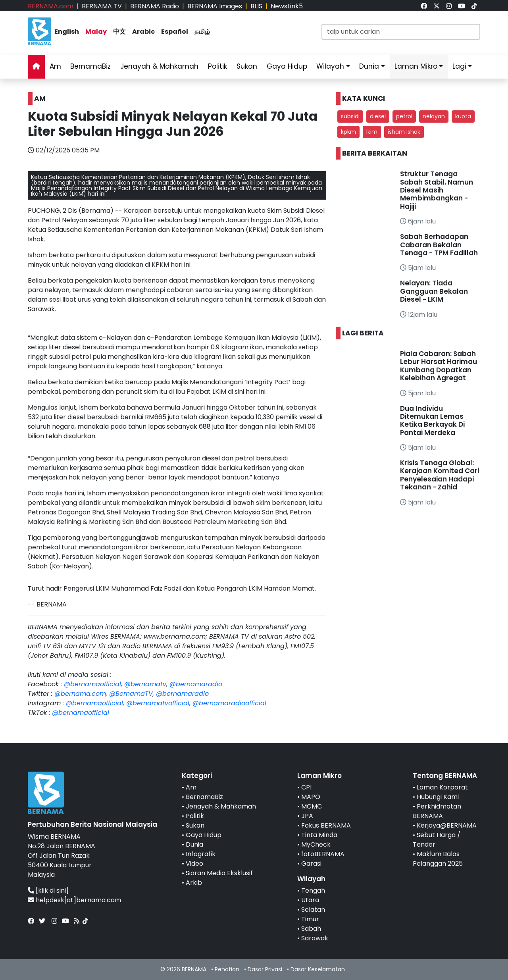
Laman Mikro (416, 66)
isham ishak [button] (404, 132)
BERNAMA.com (51, 6)
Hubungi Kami (438, 797)
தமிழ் (202, 32)
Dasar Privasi (265, 969)
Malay (96, 32)
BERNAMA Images (215, 6)
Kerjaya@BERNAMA (447, 825)
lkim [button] (372, 132)
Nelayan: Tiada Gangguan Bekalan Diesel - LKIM (434, 291)
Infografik (201, 854)
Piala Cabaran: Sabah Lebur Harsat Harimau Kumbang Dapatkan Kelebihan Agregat (439, 366)
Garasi (311, 864)
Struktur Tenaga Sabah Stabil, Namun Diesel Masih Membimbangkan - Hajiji (437, 190)
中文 (119, 32)
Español (175, 32)
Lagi (459, 66)
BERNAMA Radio (155, 6)
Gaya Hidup (287, 66)
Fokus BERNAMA (326, 825)
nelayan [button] (434, 116)
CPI (306, 787)
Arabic (143, 32)
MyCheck (316, 844)
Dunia (369, 66)
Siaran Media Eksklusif (219, 873)
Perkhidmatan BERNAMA (437, 811)
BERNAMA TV (102, 6)
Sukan (247, 66)
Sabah (311, 929)
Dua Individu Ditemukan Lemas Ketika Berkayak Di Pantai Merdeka (432, 421)
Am (55, 66)
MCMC (312, 806)
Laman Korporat (442, 787)
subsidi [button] (350, 116)
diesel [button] (378, 116)
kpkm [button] (348, 132)
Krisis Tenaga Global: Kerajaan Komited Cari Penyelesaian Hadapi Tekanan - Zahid (440, 475)
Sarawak (315, 938)
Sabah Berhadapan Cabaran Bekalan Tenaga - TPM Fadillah (439, 245)
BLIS (256, 6)
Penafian (227, 969)
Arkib (194, 883)
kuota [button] (463, 116)
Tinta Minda (319, 835)
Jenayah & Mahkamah (159, 66)
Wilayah (330, 66)
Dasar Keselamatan (318, 969)
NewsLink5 (287, 6)
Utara (310, 900)
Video (194, 864)
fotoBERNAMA (323, 854)
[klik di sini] (52, 890)
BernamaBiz (90, 66)
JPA (307, 816)
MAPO (311, 797)
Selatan (313, 910)
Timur (310, 919)
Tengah (313, 890)
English (67, 32)
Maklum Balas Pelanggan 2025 (438, 859)
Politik (217, 66)
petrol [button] (404, 116)
